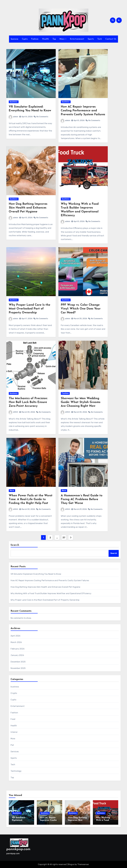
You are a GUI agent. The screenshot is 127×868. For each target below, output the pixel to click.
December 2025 (18, 662)
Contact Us (111, 39)
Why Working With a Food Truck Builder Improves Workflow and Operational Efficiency (51, 593)
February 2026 (18, 649)
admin (14, 117)
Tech (100, 39)
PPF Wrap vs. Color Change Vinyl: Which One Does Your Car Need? (81, 309)
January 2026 (17, 655)
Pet (12, 745)
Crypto (14, 693)
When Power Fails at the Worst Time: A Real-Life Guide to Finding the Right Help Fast (31, 499)
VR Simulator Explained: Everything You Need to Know (36, 574)
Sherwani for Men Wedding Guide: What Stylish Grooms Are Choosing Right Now (81, 402)
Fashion (35, 39)
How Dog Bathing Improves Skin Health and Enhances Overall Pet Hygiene (28, 208)
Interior (14, 732)
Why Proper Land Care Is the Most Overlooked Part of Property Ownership (29, 309)
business (15, 39)
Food (13, 719)
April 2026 (15, 636)
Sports (91, 39)
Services (15, 752)
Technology (16, 771)
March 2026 (16, 642)
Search (15, 545)
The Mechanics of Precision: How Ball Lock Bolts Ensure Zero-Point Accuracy (28, 402)
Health (46, 39)
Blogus (71, 864)
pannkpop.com (18, 849)
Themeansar (83, 864)
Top (54, 39)
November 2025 (18, 668)
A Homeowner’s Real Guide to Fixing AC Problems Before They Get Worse (82, 499)
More (62, 39)
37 (64, 538)
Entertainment (77, 39)
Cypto (25, 39)
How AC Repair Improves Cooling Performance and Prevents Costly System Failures (83, 111)
